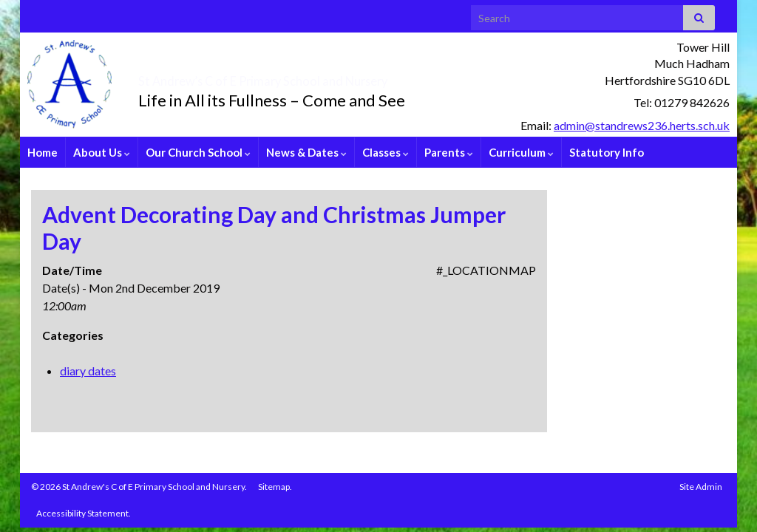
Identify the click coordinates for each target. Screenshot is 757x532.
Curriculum (521, 152)
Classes (386, 152)
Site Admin (701, 487)
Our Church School (198, 152)
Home (43, 152)
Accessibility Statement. (84, 513)
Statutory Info (607, 152)
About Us (102, 152)
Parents (449, 152)
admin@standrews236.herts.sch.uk (642, 125)
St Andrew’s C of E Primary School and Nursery (349, 77)
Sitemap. (275, 487)
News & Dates (306, 152)
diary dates (88, 371)
